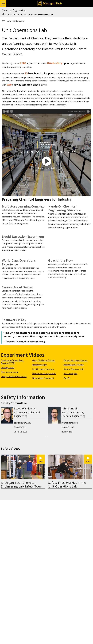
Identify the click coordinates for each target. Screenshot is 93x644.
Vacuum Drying (71, 374)
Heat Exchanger (40, 365)
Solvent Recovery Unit (74, 369)
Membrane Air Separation (44, 374)
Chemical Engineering (14, 10)
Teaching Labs (30, 14)
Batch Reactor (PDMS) (74, 365)
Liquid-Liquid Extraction (43, 369)
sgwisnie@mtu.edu (23, 423)
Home (3, 14)
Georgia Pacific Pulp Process (14, 376)
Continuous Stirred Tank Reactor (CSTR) (12, 362)
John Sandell (70, 408)
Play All (67, 378)
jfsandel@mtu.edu (70, 423)
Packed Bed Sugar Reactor (76, 360)
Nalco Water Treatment (43, 378)
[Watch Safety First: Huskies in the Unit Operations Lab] (88, 459)
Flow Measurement (10, 372)
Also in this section (16, 21)
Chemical (20, 14)
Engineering (11, 14)
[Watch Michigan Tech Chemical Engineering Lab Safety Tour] (41, 459)
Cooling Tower (8, 368)
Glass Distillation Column (44, 360)
